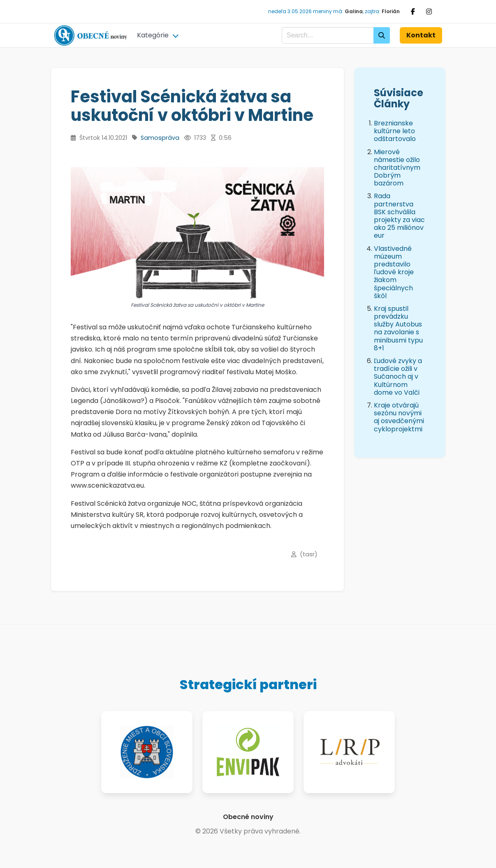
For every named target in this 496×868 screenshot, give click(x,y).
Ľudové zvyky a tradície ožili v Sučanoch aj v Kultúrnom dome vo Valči (398, 377)
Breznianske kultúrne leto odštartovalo (395, 131)
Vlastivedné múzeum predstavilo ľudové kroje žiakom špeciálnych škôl (394, 272)
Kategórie (153, 35)
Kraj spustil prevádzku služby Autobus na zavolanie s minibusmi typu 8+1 (398, 328)
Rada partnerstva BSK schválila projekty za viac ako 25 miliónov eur (399, 216)
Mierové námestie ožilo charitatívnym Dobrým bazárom (397, 168)
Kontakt (421, 35)
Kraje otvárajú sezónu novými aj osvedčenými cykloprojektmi (399, 417)
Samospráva (160, 138)
